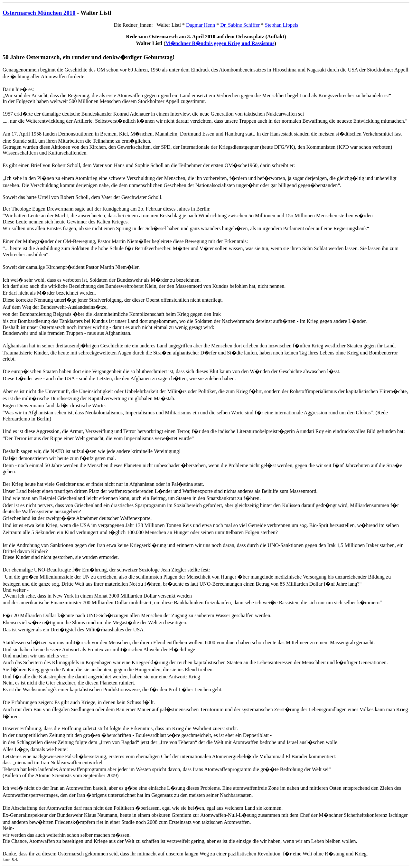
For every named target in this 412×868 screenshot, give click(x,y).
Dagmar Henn (201, 25)
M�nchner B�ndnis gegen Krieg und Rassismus (220, 43)
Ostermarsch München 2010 (39, 13)
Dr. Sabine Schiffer (240, 25)
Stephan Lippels (282, 25)
